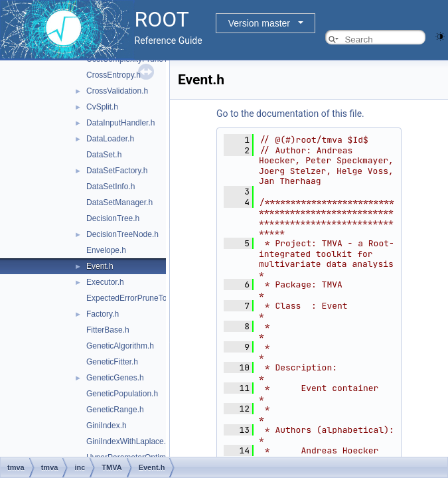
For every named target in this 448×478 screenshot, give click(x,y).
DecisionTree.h (113, 218)
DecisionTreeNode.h (122, 234)
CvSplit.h (102, 107)
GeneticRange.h (115, 410)
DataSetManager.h (119, 202)
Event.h (100, 266)
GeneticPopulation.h (122, 394)
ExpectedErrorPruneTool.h (133, 298)
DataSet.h (104, 155)
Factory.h (103, 314)
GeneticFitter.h (112, 362)
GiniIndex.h (107, 426)
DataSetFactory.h (117, 171)
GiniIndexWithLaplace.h (128, 441)
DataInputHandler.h (120, 123)
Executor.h (105, 282)
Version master (259, 23)
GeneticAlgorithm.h (120, 346)
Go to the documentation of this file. (290, 114)
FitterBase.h (108, 330)
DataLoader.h (110, 139)
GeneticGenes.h (115, 378)
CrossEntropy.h (113, 75)
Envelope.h (106, 250)
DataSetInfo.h (111, 187)
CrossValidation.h (117, 91)
